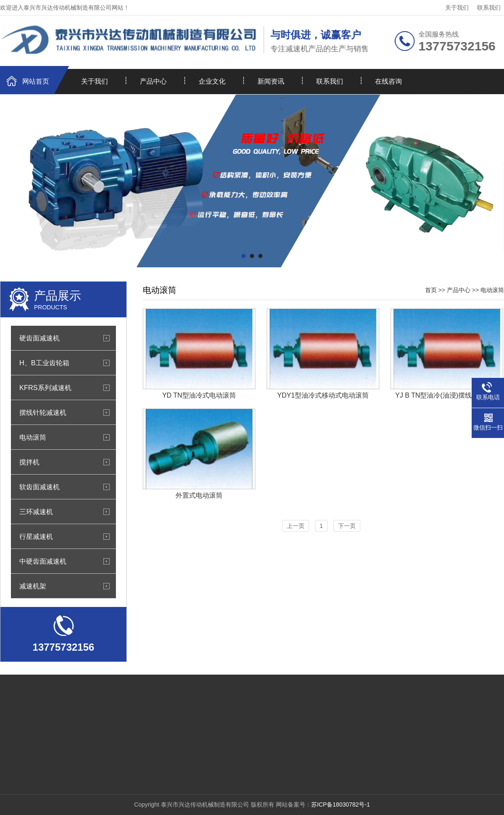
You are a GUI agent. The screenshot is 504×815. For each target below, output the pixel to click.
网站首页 (36, 81)
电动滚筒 (33, 437)
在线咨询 (388, 81)
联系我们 (489, 8)
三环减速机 (36, 512)
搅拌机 (29, 462)
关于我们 (457, 8)
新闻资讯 (271, 81)
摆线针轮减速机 (43, 412)
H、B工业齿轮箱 (44, 363)
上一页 (296, 526)
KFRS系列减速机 (45, 388)
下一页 (347, 526)
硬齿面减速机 (39, 338)
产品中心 (153, 81)
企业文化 (212, 81)
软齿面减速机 (39, 487)
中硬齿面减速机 (43, 561)
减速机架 (33, 586)
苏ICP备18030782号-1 (341, 804)
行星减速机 (36, 536)
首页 (431, 290)
